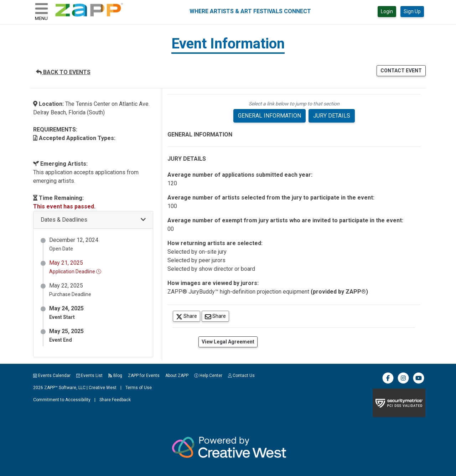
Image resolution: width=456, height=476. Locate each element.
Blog (115, 376)
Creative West (103, 388)
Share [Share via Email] (217, 316)
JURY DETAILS (332, 116)
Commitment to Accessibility (62, 400)
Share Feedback (115, 400)
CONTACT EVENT (401, 71)
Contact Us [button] (242, 376)
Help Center (208, 376)
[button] (93, 220)
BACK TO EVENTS (63, 72)
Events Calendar (52, 376)
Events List (90, 376)
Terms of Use (139, 388)
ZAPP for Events (144, 376)
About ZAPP (177, 376)
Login (387, 11)
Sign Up (412, 11)
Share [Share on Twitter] (188, 316)
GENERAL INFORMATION (270, 116)
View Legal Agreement (228, 342)
